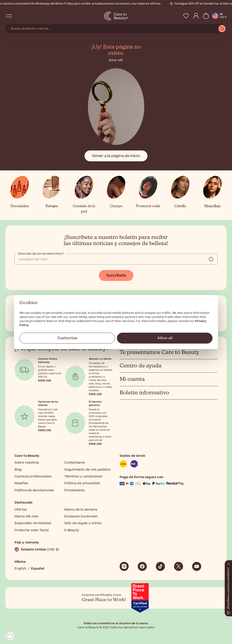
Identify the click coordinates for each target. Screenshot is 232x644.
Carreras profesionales (33, 476)
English (20, 569)
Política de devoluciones (34, 490)
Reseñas (21, 483)
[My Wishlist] (186, 16)
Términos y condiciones (83, 476)
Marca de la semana (81, 510)
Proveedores (75, 490)
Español (38, 569)
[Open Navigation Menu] (9, 16)
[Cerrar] (228, 563)
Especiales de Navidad (33, 523)
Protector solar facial (32, 530)
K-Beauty (72, 530)
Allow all (165, 338)
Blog (18, 470)
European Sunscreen (81, 516)
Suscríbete (116, 275)
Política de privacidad (82, 483)
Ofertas (21, 510)
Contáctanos (75, 463)
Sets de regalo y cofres (83, 523)
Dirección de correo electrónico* (41, 254)
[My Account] (196, 16)
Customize (67, 338)
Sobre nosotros (27, 463)
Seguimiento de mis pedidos (87, 470)
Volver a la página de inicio (116, 156)
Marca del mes (26, 516)
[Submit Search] (222, 29)
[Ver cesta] (206, 16)
